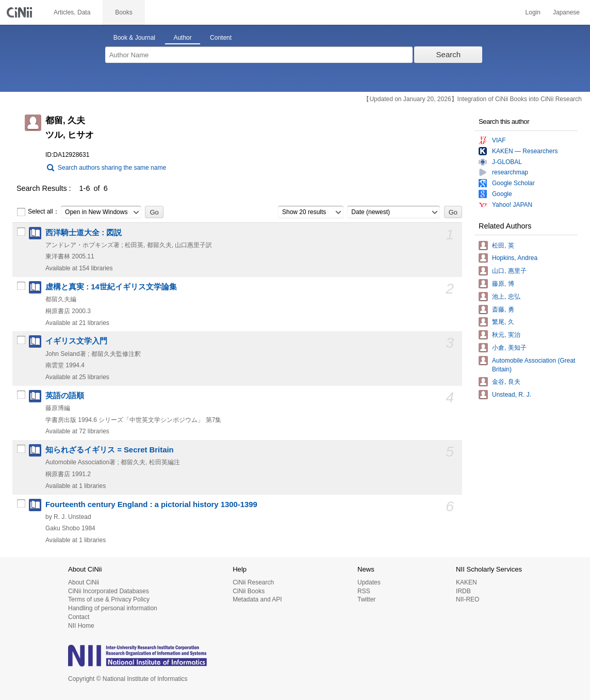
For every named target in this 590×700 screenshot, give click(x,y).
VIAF (499, 140)
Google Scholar (513, 183)
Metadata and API (257, 599)
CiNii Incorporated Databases (109, 591)
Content (221, 38)
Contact (79, 617)
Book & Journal (134, 38)
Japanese (566, 12)
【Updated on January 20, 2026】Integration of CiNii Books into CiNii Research (472, 99)
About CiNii (84, 582)
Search (449, 54)
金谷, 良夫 (506, 382)
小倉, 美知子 (509, 348)
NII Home (81, 626)
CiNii (21, 12)
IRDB (463, 591)
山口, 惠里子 (509, 271)
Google (502, 194)
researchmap (510, 172)
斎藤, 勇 (503, 310)
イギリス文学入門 (76, 341)
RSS (364, 591)
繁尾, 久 (503, 322)
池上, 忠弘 (506, 297)
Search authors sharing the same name (112, 168)
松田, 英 (503, 246)
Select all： (38, 212)
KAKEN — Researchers (525, 151)
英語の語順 (65, 396)
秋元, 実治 (506, 335)
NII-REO (468, 599)
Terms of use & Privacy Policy (109, 599)
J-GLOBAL (507, 162)
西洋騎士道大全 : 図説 (84, 233)
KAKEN (466, 582)
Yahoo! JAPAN (512, 205)
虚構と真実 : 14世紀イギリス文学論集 (111, 287)
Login (533, 12)
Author (182, 38)
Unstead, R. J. (512, 395)
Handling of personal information (113, 608)
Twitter (366, 599)
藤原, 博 (503, 284)
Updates (369, 582)
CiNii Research (253, 582)
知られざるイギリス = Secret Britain (110, 450)
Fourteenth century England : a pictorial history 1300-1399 (151, 504)
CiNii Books (249, 591)
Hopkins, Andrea (515, 258)
